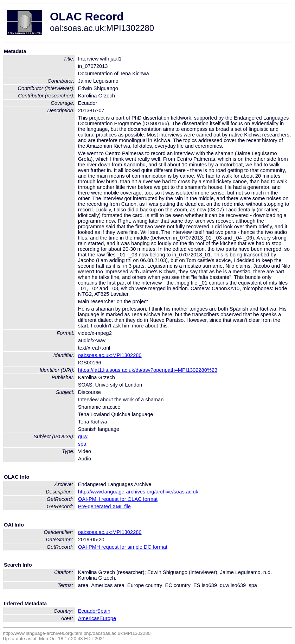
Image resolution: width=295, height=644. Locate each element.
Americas (89, 618)
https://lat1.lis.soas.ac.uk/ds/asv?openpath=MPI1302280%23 (148, 370)
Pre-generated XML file (104, 506)
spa (82, 444)
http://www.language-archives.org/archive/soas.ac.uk (138, 492)
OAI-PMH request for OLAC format (118, 499)
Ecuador (88, 611)
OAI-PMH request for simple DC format (123, 547)
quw (83, 436)
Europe (108, 618)
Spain (104, 611)
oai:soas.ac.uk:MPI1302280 (110, 355)
